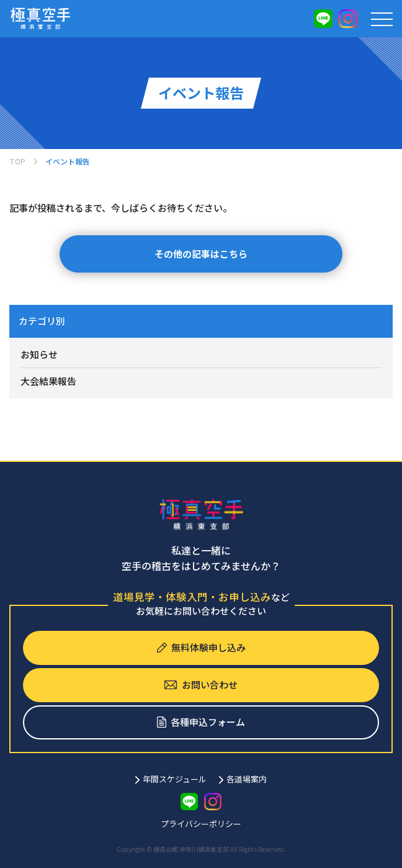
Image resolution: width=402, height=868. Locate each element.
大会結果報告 (48, 381)
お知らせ (39, 354)
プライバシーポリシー (201, 824)
